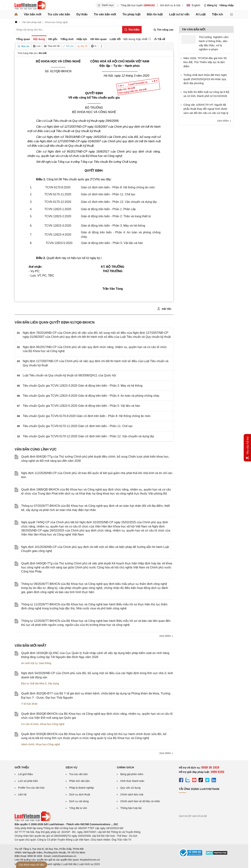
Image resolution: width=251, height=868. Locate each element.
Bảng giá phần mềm (132, 774)
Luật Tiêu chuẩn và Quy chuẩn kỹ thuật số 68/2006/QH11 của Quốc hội (69, 375)
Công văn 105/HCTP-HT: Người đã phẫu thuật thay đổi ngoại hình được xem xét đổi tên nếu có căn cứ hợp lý (206, 109)
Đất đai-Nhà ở (38, 683)
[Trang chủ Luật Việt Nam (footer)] (33, 820)
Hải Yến (164, 309)
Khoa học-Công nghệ (52, 724)
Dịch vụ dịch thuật (80, 794)
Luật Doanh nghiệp (50, 864)
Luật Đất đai (70, 864)
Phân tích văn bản (79, 781)
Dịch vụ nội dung (79, 801)
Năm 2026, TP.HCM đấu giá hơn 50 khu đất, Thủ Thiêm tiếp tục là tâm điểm (205, 62)
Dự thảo (82, 14)
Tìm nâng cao (163, 30)
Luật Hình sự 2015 (89, 864)
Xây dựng (53, 683)
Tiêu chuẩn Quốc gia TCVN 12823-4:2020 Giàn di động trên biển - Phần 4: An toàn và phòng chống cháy (91, 396)
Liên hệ (22, 794)
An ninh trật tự (29, 663)
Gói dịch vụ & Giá (170, 5)
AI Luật (201, 14)
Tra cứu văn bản (59, 14)
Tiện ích (217, 14)
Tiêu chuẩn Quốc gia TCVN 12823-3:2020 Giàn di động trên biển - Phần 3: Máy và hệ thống (83, 386)
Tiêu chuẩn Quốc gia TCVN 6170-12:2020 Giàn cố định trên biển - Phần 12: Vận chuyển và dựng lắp (88, 436)
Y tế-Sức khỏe (29, 704)
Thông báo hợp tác (131, 808)
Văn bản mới (33, 14)
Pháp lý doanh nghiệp (82, 788)
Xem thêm (166, 636)
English (193, 5)
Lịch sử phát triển (28, 781)
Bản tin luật (155, 14)
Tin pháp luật (131, 14)
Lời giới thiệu (25, 774)
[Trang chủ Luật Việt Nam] (30, 5)
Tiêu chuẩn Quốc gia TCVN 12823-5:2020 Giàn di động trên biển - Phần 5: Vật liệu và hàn (81, 406)
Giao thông (45, 663)
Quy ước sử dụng (130, 788)
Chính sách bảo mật (132, 794)
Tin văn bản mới (105, 14)
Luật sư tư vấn (179, 14)
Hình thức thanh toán (132, 781)
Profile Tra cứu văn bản (31, 788)
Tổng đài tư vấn (78, 808)
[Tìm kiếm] (132, 30)
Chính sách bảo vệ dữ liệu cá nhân (140, 801)
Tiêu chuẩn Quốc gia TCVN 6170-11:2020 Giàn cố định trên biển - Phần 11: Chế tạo (78, 426)
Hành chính (28, 744)
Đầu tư (25, 683)
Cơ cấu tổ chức (30, 724)
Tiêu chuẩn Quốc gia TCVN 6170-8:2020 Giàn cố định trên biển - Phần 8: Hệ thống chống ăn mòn (87, 416)
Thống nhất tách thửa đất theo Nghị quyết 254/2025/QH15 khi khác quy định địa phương (205, 79)
